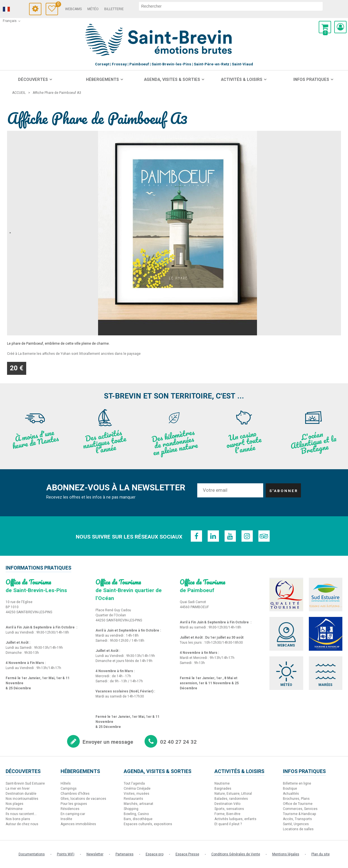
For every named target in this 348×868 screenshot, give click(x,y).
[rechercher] (231, 6)
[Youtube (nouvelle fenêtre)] (230, 536)
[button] (325, 27)
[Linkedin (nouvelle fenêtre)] (213, 536)
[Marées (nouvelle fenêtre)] (326, 673)
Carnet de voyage (57, 5)
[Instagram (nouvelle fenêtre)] (247, 536)
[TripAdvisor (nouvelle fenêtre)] (264, 536)
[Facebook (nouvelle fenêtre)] (196, 536)
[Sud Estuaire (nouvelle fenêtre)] (326, 594)
